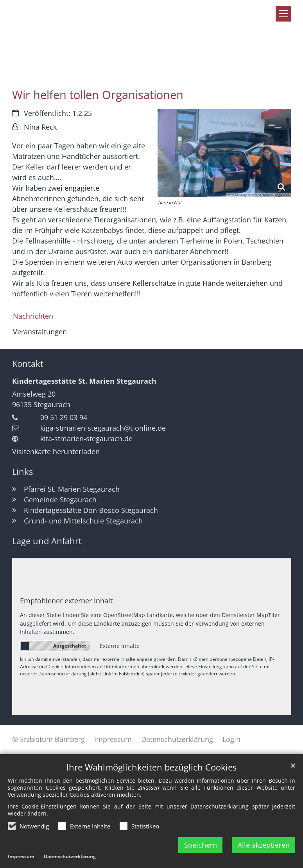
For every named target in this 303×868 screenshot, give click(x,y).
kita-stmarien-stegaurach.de (86, 439)
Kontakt (28, 364)
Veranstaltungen (40, 332)
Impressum (21, 856)
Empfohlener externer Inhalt (66, 601)
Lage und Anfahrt (47, 541)
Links (22, 472)
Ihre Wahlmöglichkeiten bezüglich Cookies (151, 767)
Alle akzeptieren (264, 845)
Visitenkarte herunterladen (56, 451)
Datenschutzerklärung (70, 856)
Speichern (201, 845)
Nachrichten (33, 316)
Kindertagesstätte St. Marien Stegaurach (84, 381)
